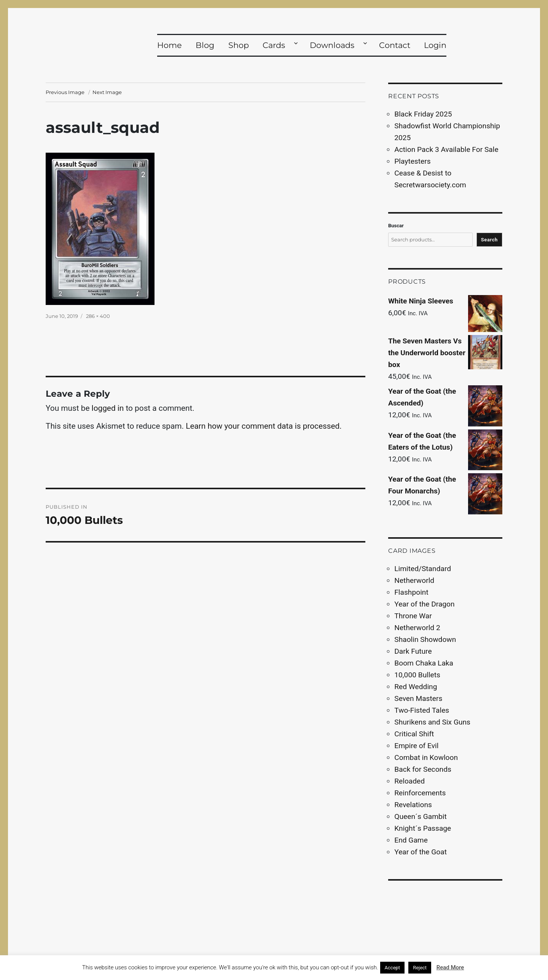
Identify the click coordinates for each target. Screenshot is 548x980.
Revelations (413, 805)
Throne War (413, 616)
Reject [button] (420, 968)
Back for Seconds (423, 769)
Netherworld (414, 580)
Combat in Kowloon (426, 757)
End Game (411, 840)
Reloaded (409, 781)
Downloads (332, 45)
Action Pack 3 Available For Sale (446, 149)
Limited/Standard (423, 569)
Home (170, 45)
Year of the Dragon (424, 604)
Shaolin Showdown (425, 639)
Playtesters (412, 161)
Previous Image (65, 92)
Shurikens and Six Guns (432, 722)
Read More (450, 967)
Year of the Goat (421, 852)
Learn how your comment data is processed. (264, 426)
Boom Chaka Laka (424, 663)
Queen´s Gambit (420, 816)
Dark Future (413, 651)
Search (489, 240)
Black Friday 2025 (423, 114)
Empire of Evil (416, 746)
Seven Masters (418, 698)
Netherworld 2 (417, 628)
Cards (274, 45)
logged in (108, 408)
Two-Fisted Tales (422, 710)
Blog (205, 45)
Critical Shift (414, 734)
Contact (395, 45)
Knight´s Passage (423, 828)
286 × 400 (98, 316)
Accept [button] (393, 968)
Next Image (107, 92)
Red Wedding (416, 687)
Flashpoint (411, 592)
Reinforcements (420, 793)
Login (435, 45)
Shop (239, 45)
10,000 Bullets (417, 675)
